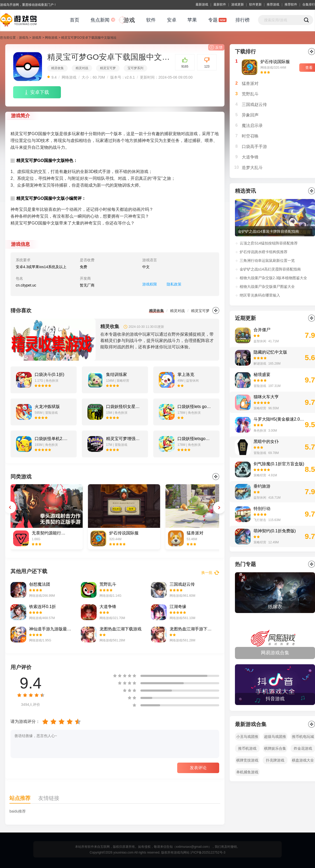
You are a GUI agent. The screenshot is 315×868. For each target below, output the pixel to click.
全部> (312, 564)
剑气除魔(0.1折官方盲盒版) (279, 464)
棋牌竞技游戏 (247, 760)
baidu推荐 (18, 811)
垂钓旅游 (262, 486)
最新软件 (220, 4)
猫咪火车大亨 (266, 397)
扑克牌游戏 (275, 760)
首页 (75, 20)
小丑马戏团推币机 (247, 737)
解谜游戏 (260, 364)
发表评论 (198, 768)
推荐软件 (291, 4)
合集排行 (309, 4)
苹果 (192, 20)
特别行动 (262, 509)
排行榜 (243, 20)
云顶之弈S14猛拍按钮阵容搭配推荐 (269, 243)
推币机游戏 (247, 748)
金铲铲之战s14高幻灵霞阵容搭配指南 (270, 269)
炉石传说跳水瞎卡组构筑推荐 (264, 252)
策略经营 (260, 408)
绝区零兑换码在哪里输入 (260, 295)
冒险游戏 (260, 386)
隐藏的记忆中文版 (270, 352)
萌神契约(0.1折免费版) (275, 531)
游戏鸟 (24, 38)
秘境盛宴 (262, 374)
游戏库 (37, 38)
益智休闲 (260, 341)
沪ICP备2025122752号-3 (208, 852)
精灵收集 (57, 68)
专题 (213, 20)
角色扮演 (260, 431)
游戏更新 (238, 4)
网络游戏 (51, 38)
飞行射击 (260, 520)
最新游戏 (202, 4)
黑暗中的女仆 (266, 441)
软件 (151, 20)
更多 (216, 310)
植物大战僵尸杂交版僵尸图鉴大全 (267, 287)
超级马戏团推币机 (275, 737)
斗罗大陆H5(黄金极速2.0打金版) (279, 419)
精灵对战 (82, 68)
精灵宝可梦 (108, 68)
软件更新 (255, 4)
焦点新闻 (100, 20)
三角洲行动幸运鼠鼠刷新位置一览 (267, 261)
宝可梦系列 (135, 68)
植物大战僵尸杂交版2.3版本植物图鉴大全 (273, 278)
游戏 (129, 20)
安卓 (172, 20)
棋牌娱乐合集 (275, 748)
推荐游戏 (273, 4)
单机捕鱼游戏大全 (247, 773)
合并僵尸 (262, 330)
